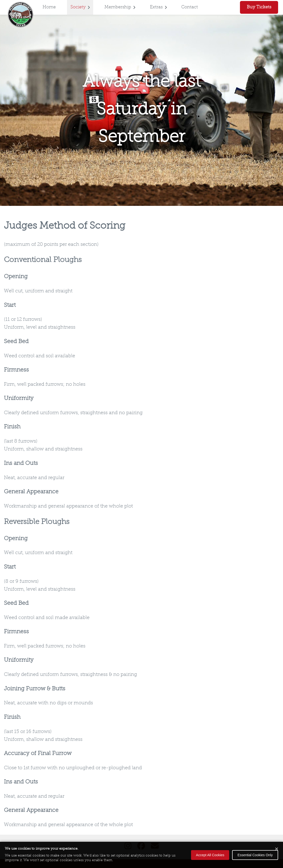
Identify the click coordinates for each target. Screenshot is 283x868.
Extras (158, 7)
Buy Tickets (259, 7)
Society (80, 7)
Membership (120, 7)
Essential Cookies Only (255, 855)
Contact (190, 7)
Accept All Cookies (210, 855)
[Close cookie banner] (277, 849)
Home (49, 7)
